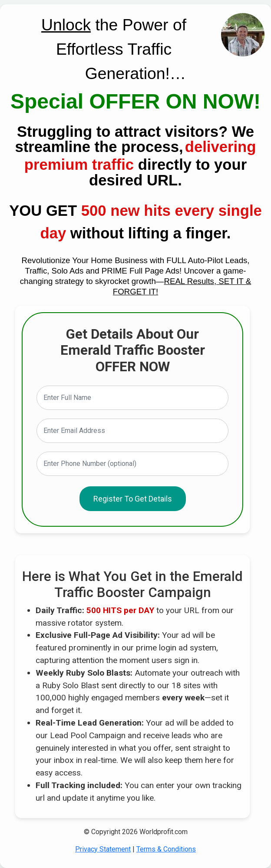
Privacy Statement (103, 849)
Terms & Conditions (166, 849)
